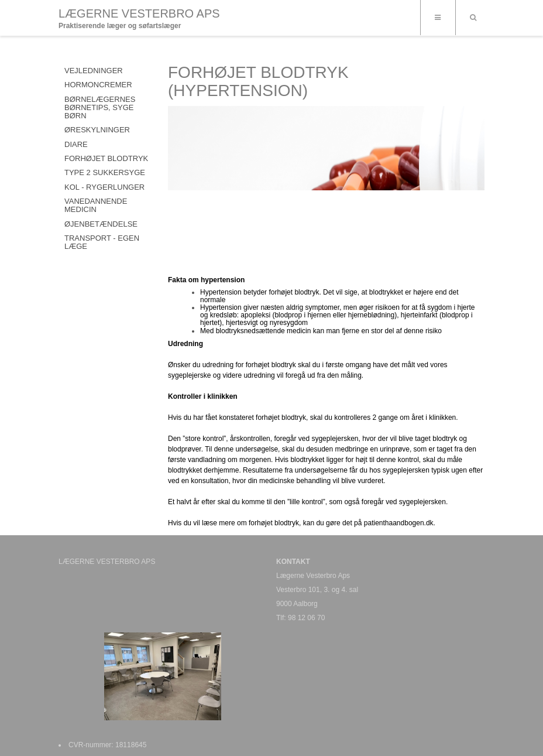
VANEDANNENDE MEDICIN (96, 205)
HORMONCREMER (98, 85)
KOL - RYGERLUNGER (104, 187)
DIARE (76, 144)
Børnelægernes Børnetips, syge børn (100, 108)
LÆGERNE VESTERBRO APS (139, 13)
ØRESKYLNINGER (97, 130)
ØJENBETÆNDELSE (101, 224)
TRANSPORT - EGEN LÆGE (102, 242)
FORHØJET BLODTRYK (106, 158)
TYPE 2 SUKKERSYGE (105, 172)
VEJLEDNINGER (94, 71)
